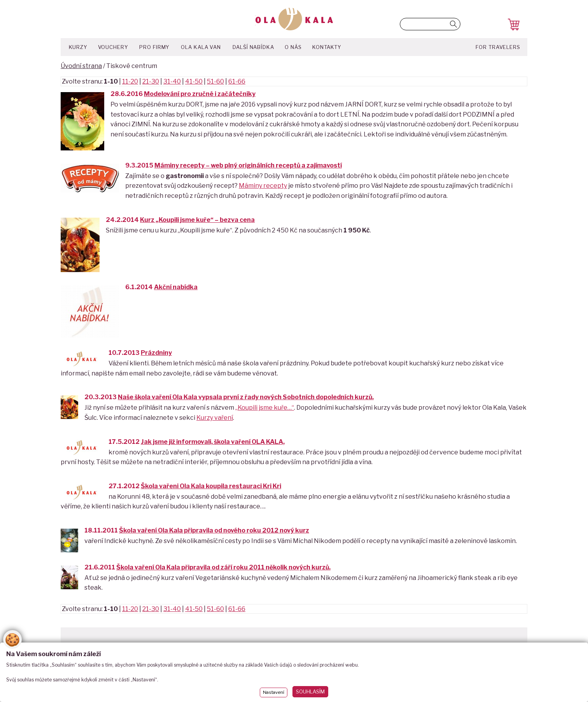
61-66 (237, 81)
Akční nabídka (176, 287)
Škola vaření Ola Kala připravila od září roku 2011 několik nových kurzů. (223, 567)
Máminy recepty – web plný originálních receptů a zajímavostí (248, 165)
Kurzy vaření (215, 418)
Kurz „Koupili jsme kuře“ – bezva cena (197, 220)
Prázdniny (156, 353)
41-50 (194, 81)
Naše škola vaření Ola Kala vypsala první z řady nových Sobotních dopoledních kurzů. (246, 397)
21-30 (151, 81)
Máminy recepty (263, 186)
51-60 (215, 81)
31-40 (172, 81)
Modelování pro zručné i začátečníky (200, 94)
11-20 (130, 81)
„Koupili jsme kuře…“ (265, 408)
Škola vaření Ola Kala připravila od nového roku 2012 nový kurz (214, 530)
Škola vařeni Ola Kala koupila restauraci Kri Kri (211, 486)
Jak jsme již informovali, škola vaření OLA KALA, (213, 442)
